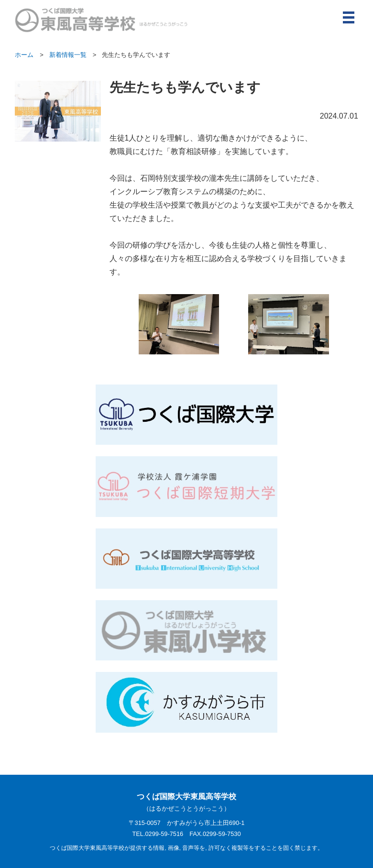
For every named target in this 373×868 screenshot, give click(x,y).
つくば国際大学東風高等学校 (186, 803)
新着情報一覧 (68, 55)
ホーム (24, 55)
